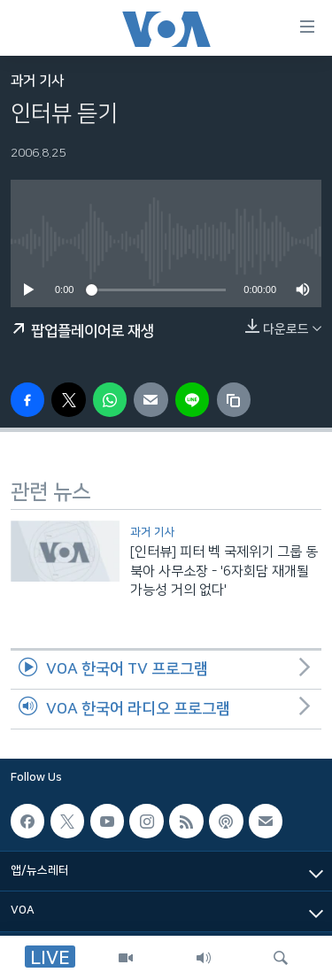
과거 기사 (37, 81)
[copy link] (234, 399)
